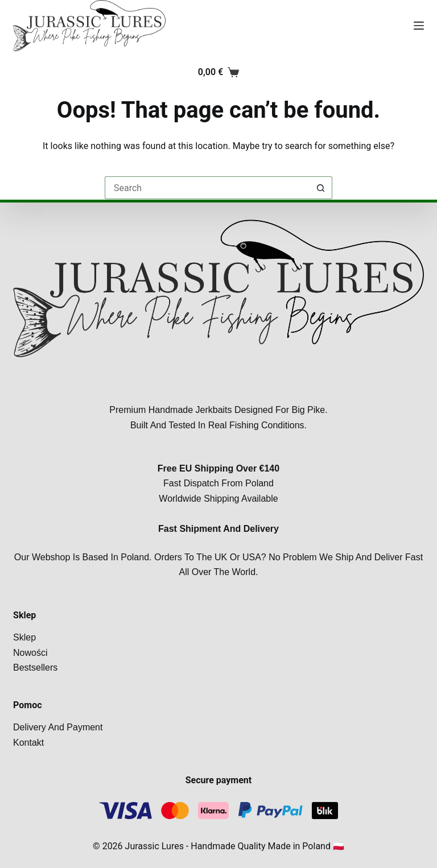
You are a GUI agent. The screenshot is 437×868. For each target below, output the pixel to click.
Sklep (24, 637)
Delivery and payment (58, 727)
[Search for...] (207, 188)
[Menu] (419, 26)
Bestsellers (35, 667)
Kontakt (28, 743)
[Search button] (321, 188)
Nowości (30, 653)
